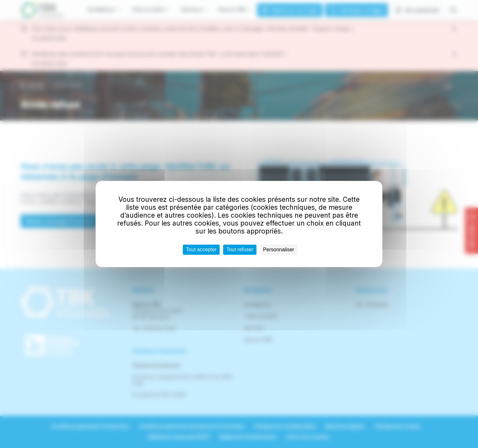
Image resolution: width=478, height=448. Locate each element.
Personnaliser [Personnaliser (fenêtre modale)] (279, 250)
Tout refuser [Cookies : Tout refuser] (240, 250)
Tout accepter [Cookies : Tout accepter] (201, 250)
